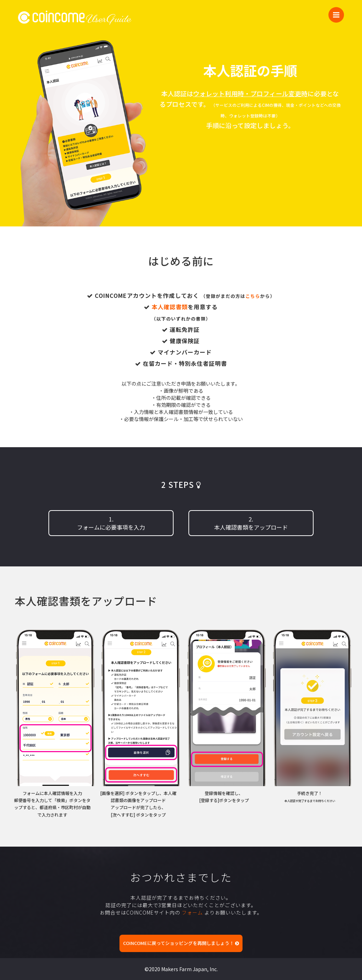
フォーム (192, 912)
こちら (253, 296)
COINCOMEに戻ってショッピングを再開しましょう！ (181, 943)
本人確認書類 (170, 307)
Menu (338, 11)
